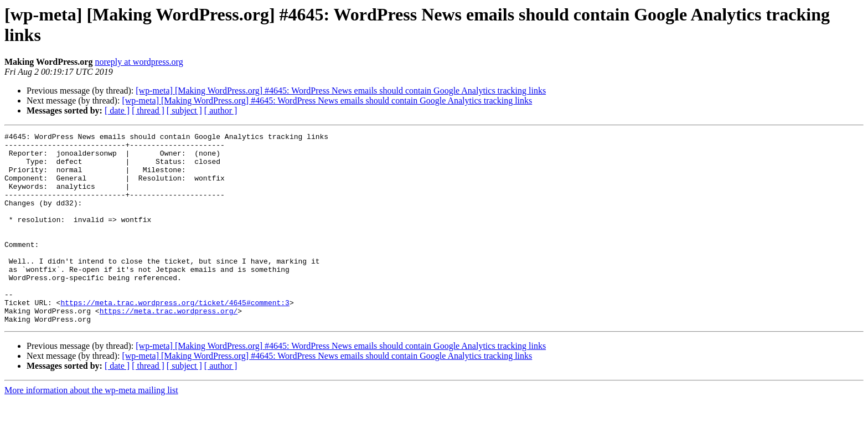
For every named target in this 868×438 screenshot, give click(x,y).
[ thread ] (148, 110)
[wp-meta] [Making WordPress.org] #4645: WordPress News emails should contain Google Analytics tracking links (341, 91)
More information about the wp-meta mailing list (91, 428)
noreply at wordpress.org (139, 62)
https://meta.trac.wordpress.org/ (169, 347)
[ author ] (221, 110)
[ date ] (117, 110)
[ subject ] (184, 110)
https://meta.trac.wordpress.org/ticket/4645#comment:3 (175, 337)
